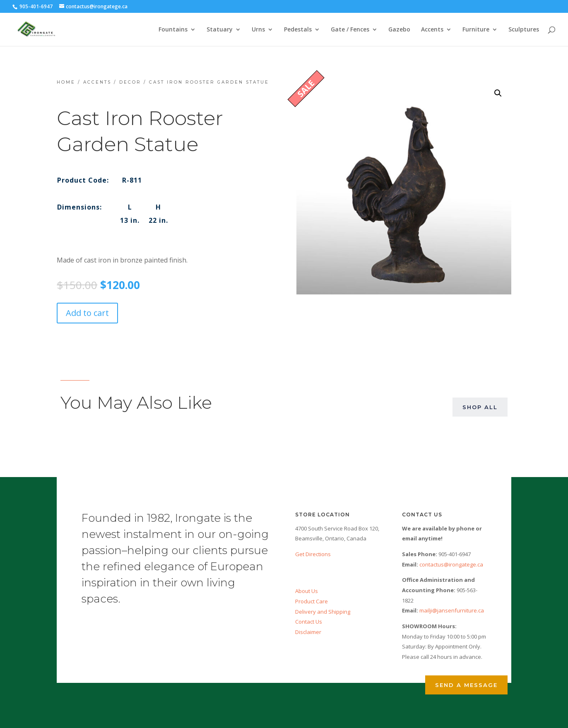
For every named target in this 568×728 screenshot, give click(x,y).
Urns (258, 30)
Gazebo (399, 30)
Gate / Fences (350, 30)
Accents (432, 30)
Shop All (480, 407)
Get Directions (313, 554)
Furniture (476, 30)
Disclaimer (308, 632)
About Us (307, 591)
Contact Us (309, 622)
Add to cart (87, 313)
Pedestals (298, 30)
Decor (130, 82)
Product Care (312, 601)
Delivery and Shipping (323, 612)
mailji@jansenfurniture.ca (452, 610)
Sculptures (524, 30)
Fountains (173, 30)
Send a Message (466, 685)
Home (66, 82)
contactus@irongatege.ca (451, 564)
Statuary (220, 30)
